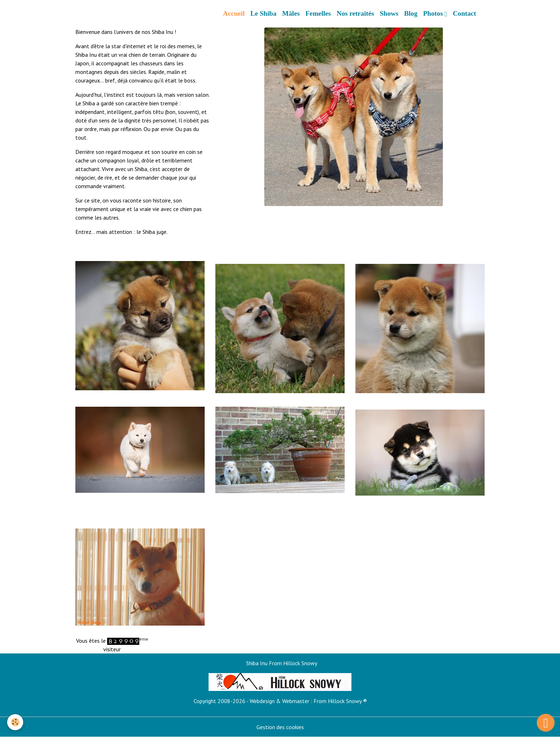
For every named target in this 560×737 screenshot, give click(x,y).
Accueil (234, 13)
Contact (464, 13)
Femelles (318, 13)
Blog (411, 13)
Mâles (291, 13)
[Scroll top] (546, 723)
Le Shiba (263, 13)
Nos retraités (356, 13)
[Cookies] (15, 722)
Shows (389, 13)
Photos (434, 13)
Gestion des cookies (280, 727)
